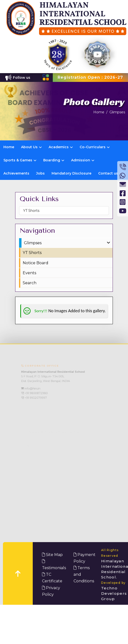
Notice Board (36, 263)
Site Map (52, 555)
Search (30, 283)
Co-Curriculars (95, 147)
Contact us (108, 173)
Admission (83, 160)
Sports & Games (20, 160)
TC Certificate (52, 578)
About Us (31, 147)
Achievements (16, 173)
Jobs (40, 173)
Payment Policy (85, 558)
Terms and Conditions (84, 574)
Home (99, 112)
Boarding (54, 160)
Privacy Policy (51, 591)
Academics (61, 147)
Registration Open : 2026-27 (90, 77)
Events (29, 273)
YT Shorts (31, 211)
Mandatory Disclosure (71, 173)
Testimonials (54, 565)
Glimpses (117, 112)
